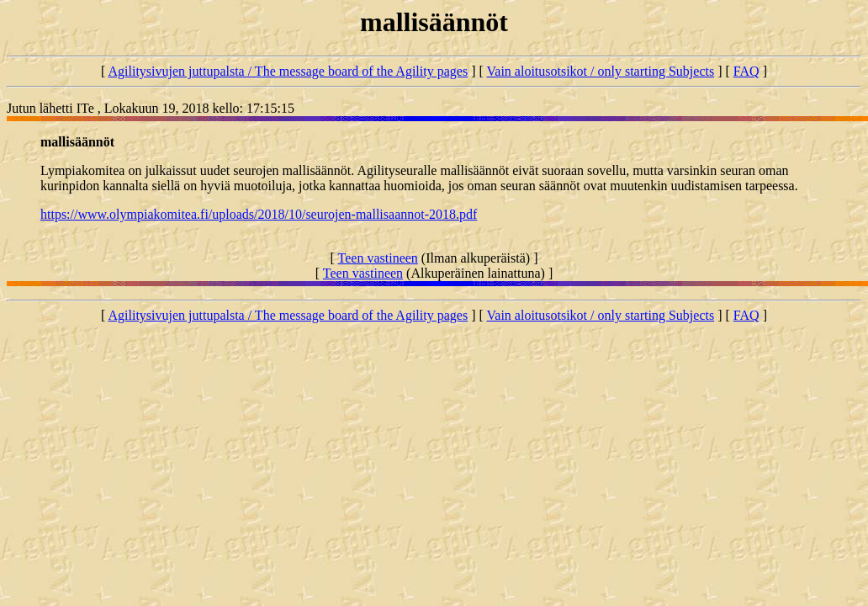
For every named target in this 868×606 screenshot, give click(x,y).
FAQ (746, 71)
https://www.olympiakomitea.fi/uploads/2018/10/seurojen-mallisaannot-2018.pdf (259, 214)
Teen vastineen (378, 258)
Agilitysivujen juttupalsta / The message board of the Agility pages (288, 71)
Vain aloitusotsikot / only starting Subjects (601, 71)
